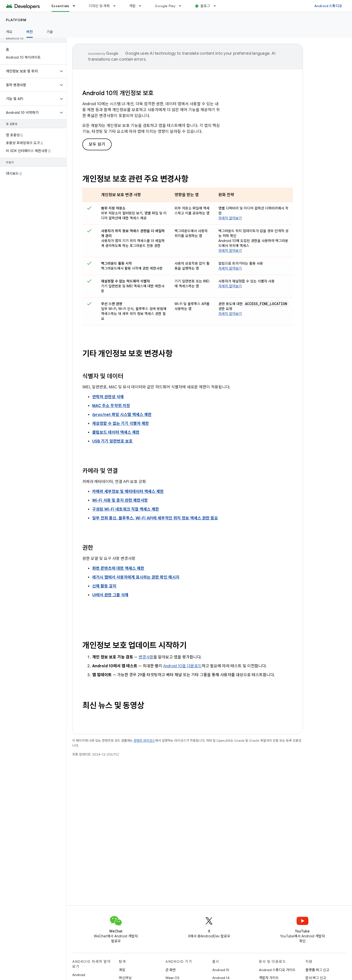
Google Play (165, 6)
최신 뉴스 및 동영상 (113, 705)
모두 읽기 (97, 144)
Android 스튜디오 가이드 (277, 970)
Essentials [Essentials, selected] (61, 6)
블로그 (205, 6)
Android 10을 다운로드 (182, 666)
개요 (9, 32)
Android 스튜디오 (328, 6)
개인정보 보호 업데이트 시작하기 (134, 645)
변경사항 (146, 657)
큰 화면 (171, 970)
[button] (29, 71)
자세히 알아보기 (230, 218)
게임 (122, 970)
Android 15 (221, 970)
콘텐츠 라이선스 (144, 741)
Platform (16, 20)
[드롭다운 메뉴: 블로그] (217, 6)
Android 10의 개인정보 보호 (118, 93)
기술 (50, 32)
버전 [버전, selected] (30, 32)
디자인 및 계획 (99, 6)
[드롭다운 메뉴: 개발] (142, 6)
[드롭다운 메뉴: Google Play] (182, 6)
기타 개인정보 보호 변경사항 (127, 354)
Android (79, 975)
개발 (132, 6)
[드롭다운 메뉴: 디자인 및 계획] (117, 6)
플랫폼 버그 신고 (317, 970)
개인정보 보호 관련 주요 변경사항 (135, 179)
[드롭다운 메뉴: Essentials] (76, 6)
